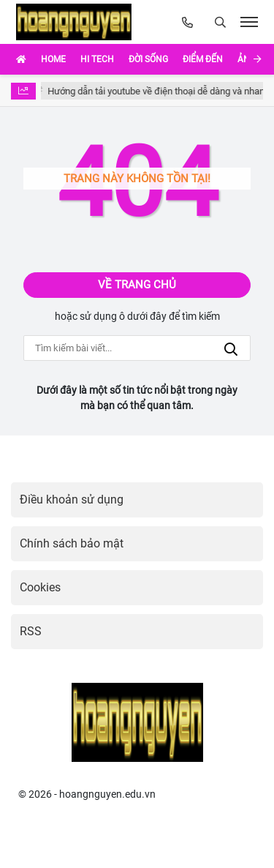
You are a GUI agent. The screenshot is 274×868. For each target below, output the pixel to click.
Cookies (40, 587)
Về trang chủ (137, 285)
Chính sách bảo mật (72, 543)
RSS (31, 631)
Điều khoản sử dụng (72, 500)
